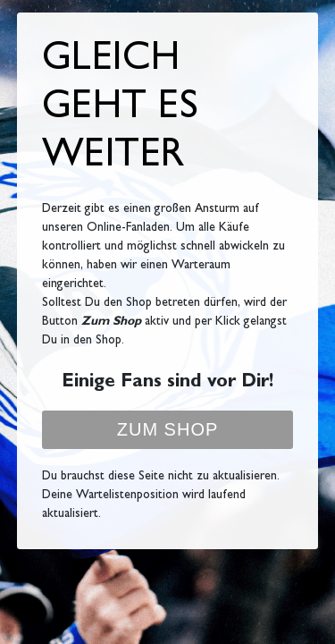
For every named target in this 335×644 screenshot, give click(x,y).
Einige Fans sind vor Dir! (167, 383)
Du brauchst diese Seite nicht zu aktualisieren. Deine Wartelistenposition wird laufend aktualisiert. (161, 496)
